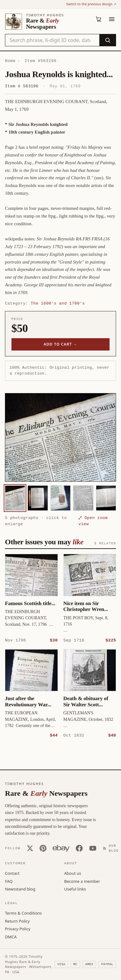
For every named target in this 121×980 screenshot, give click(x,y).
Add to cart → (60, 344)
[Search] (108, 40)
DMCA (11, 936)
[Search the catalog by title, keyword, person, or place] (52, 40)
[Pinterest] (43, 848)
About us (73, 873)
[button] (60, 438)
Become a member (82, 881)
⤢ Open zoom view (93, 521)
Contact (12, 873)
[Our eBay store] (61, 848)
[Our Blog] (112, 848)
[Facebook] (79, 848)
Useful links (75, 889)
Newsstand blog (20, 889)
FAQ (9, 881)
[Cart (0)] (99, 19)
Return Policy (17, 921)
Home (10, 61)
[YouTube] (93, 848)
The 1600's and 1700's (58, 303)
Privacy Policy (18, 928)
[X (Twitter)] (30, 848)
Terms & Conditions (23, 913)
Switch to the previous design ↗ (91, 4)
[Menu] (112, 19)
